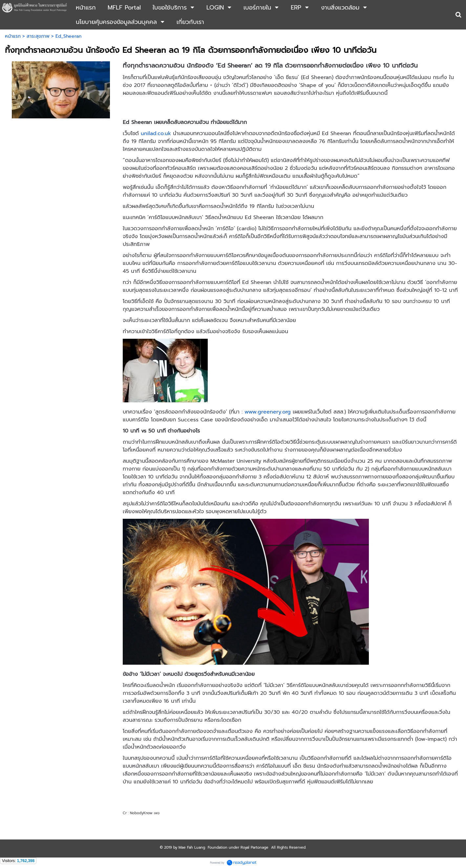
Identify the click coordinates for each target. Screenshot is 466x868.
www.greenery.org (268, 412)
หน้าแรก (13, 36)
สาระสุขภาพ (38, 36)
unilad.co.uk (156, 133)
